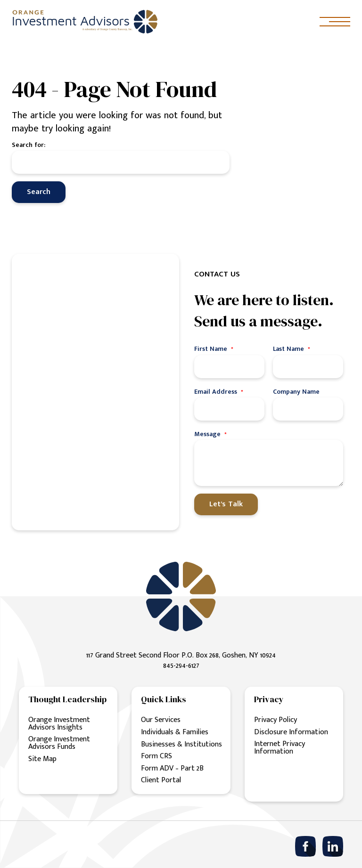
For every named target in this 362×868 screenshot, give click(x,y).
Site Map (42, 759)
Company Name (296, 392)
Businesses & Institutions (181, 744)
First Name (214, 349)
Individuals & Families (175, 732)
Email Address (219, 392)
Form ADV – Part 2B (172, 768)
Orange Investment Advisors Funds (59, 743)
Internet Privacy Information (280, 748)
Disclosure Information (291, 732)
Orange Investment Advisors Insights (59, 724)
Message (210, 434)
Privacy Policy (276, 720)
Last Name (292, 349)
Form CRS (156, 757)
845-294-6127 (181, 666)
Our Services (161, 720)
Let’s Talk (226, 504)
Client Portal (161, 781)
